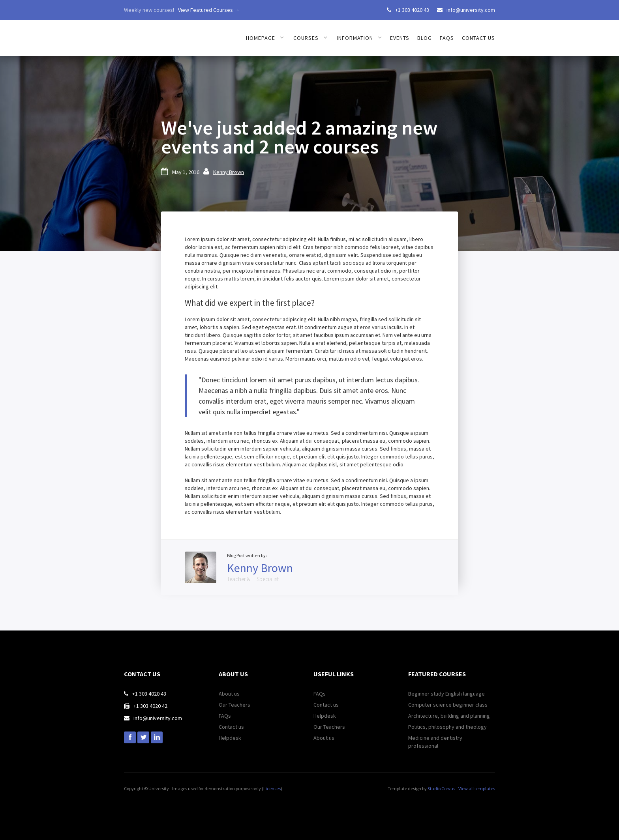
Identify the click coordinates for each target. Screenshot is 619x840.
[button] (265, 38)
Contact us (478, 38)
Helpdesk (230, 738)
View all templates (477, 789)
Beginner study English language (446, 694)
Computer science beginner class (448, 705)
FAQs (447, 38)
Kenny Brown (229, 172)
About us (229, 694)
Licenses (272, 789)
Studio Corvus (441, 789)
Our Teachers (234, 705)
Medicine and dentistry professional (435, 742)
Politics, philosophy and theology (447, 727)
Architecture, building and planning (449, 716)
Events (400, 38)
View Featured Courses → (209, 10)
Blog (425, 38)
